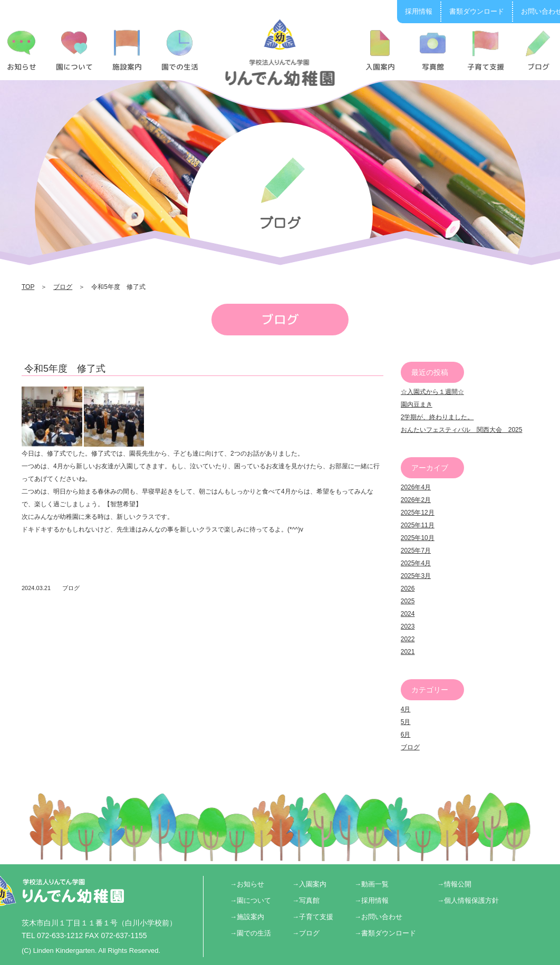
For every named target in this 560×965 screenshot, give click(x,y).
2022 (408, 639)
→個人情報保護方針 (468, 900)
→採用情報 (371, 900)
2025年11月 (418, 525)
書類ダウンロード (477, 11)
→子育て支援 (313, 917)
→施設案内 (247, 917)
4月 (406, 709)
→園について (250, 900)
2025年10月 (418, 538)
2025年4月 (416, 563)
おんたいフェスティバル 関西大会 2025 (462, 430)
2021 (408, 652)
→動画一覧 (371, 884)
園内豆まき (417, 404)
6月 (406, 735)
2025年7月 (416, 551)
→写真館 (306, 900)
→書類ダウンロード (385, 933)
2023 (408, 626)
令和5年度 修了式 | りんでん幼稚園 (280, 52)
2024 (408, 614)
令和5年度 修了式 (65, 369)
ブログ (63, 287)
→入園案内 (309, 884)
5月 (406, 722)
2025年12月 (418, 513)
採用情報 (419, 11)
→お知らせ (247, 884)
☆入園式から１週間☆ (432, 392)
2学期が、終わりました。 (437, 417)
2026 (408, 588)
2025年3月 (416, 576)
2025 (408, 601)
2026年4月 (416, 487)
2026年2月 (416, 500)
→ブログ (306, 933)
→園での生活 (250, 933)
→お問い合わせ (378, 917)
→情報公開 (454, 884)
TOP (28, 287)
